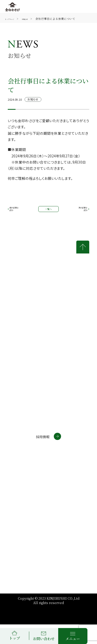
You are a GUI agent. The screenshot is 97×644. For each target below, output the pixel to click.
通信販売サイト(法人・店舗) (31, 472)
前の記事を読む (19, 212)
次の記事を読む (79, 212)
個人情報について (67, 498)
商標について (22, 511)
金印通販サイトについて (24, 500)
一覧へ (49, 211)
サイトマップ (63, 511)
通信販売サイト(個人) (25, 462)
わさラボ (15, 481)
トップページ (13, 19)
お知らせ (35, 19)
